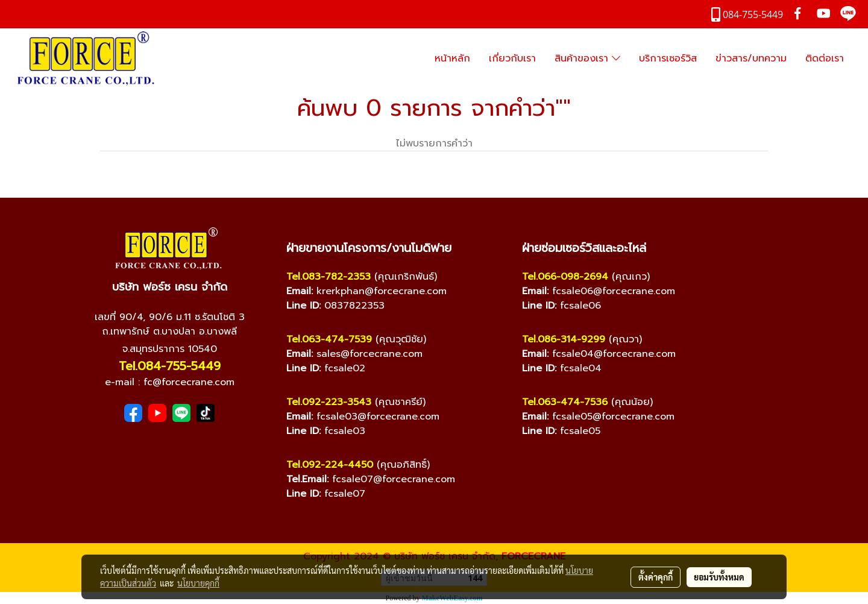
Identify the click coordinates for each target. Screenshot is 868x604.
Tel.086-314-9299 (564, 339)
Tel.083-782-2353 (329, 277)
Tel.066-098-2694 (565, 277)
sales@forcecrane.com (370, 354)
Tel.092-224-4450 (330, 465)
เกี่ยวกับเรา (512, 58)
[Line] (181, 413)
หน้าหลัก (452, 58)
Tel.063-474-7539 (329, 339)
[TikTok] (206, 413)
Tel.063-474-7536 (565, 402)
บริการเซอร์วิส (668, 58)
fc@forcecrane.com (189, 382)
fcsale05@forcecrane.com (613, 417)
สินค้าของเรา (587, 58)
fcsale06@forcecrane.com (614, 291)
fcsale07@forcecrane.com (394, 479)
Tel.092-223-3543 (329, 402)
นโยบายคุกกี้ (198, 583)
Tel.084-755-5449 (170, 366)
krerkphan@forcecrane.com (382, 291)
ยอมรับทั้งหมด (719, 577)
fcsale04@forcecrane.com (614, 354)
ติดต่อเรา (825, 58)
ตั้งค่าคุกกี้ (656, 577)
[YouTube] (157, 413)
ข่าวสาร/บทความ (751, 58)
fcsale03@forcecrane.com (378, 417)
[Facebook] (133, 413)
